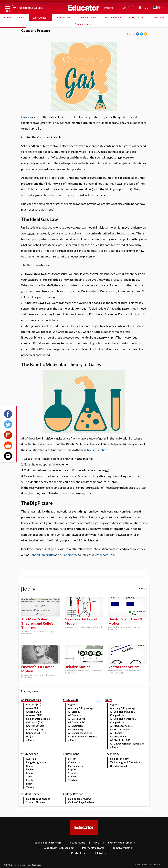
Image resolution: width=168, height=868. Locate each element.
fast (84, 152)
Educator (84, 8)
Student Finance (84, 24)
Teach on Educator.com (47, 842)
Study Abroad (136, 17)
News (21, 17)
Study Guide (75, 842)
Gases (25, 117)
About (161, 864)
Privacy (152, 864)
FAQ (94, 842)
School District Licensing (56, 848)
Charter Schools (112, 17)
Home (7, 17)
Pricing (109, 8)
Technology (158, 17)
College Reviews (87, 17)
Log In (126, 7)
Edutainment (64, 17)
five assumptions (98, 450)
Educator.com (99, 555)
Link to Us (97, 853)
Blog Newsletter (121, 848)
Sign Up (143, 7)
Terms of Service (141, 864)
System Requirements (119, 842)
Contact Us (76, 853)
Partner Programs (91, 848)
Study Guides (39, 18)
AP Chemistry (68, 555)
